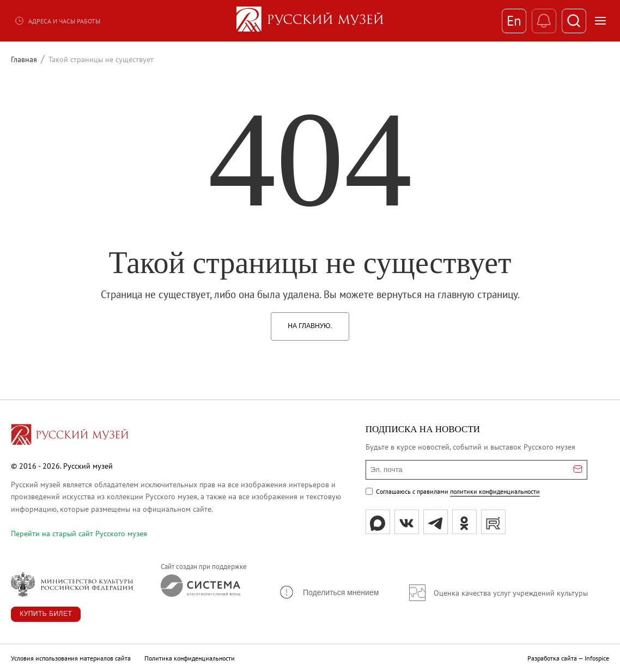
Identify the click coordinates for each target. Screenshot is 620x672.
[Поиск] (574, 21)
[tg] (436, 522)
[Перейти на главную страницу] (70, 436)
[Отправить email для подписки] (578, 470)
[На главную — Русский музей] (310, 21)
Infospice (597, 658)
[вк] (407, 522)
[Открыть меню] (600, 21)
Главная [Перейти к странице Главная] (24, 59)
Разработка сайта (552, 658)
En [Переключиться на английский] (514, 21)
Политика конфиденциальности (190, 658)
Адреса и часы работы (57, 21)
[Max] (378, 522)
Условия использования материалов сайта (71, 658)
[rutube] (493, 522)
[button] (329, 592)
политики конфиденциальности (495, 491)
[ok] (464, 522)
